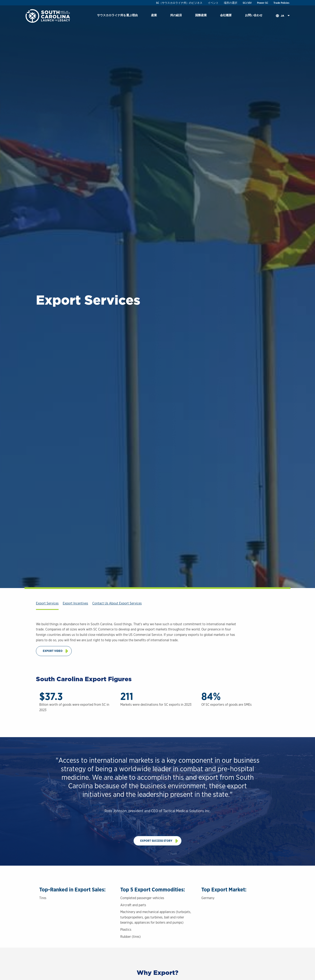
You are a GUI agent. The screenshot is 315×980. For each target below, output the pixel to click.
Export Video (53, 651)
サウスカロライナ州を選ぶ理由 (117, 15)
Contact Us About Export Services (117, 603)
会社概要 (226, 15)
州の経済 (176, 15)
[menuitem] (117, 16)
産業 (154, 15)
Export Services (47, 603)
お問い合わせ (254, 15)
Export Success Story (156, 841)
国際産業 (201, 15)
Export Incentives (75, 603)
